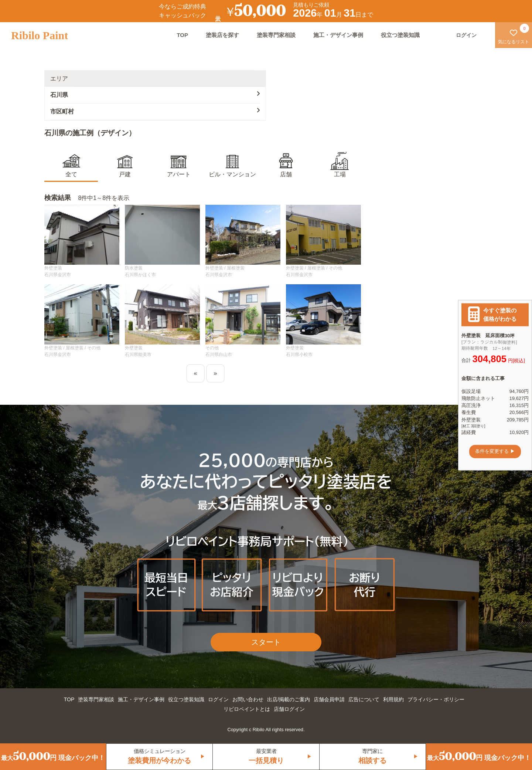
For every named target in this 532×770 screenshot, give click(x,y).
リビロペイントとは (247, 709)
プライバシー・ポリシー (436, 699)
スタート (266, 642)
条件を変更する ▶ (495, 452)
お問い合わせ (248, 699)
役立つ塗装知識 (400, 35)
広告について (364, 699)
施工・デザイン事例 (338, 35)
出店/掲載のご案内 (289, 699)
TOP (182, 35)
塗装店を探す (222, 35)
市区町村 (155, 111)
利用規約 (393, 699)
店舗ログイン (289, 709)
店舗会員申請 (329, 699)
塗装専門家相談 (276, 35)
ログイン (218, 699)
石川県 (155, 94)
